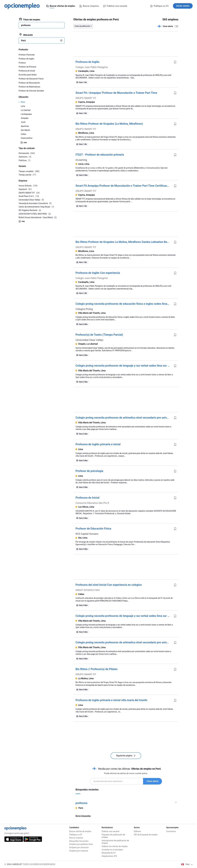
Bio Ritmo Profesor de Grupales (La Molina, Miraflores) (109, 124)
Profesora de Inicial (87, 498)
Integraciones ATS (109, 856)
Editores (137, 831)
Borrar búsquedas (83, 816)
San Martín (25, 130)
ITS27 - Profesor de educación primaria (100, 155)
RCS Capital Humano (87, 534)
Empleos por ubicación (79, 847)
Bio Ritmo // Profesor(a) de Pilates (97, 669)
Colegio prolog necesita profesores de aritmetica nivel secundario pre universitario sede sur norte (124, 418)
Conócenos (171, 831)
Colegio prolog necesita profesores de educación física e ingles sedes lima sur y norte (124, 304)
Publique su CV (159, 6)
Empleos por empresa (79, 851)
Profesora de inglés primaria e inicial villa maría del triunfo (111, 700)
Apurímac (25, 126)
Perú (23, 102)
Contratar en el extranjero (112, 850)
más (24, 143)
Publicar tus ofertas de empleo (115, 846)
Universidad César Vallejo (89, 340)
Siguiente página (126, 756)
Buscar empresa (76, 838)
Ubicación (26, 35)
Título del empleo (30, 19)
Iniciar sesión (183, 6)
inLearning (81, 160)
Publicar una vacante (111, 831)
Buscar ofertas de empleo (80, 831)
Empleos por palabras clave (81, 844)
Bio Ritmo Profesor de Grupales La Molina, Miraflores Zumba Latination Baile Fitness (124, 242)
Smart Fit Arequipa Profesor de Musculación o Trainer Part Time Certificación (123, 186)
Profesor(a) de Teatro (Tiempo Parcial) (99, 335)
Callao (23, 134)
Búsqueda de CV (109, 853)
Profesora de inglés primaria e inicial (98, 444)
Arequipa (25, 118)
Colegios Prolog (84, 309)
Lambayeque (26, 114)
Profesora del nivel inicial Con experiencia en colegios (109, 585)
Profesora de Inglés (87, 62)
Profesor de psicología (89, 471)
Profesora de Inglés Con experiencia (98, 273)
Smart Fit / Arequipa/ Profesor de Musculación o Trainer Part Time (116, 93)
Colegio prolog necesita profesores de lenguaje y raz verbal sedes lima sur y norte (124, 366)
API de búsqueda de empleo (146, 835)
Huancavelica (27, 138)
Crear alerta (153, 781)
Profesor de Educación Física (93, 529)
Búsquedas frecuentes (79, 841)
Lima (23, 106)
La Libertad (26, 110)
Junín (23, 122)
